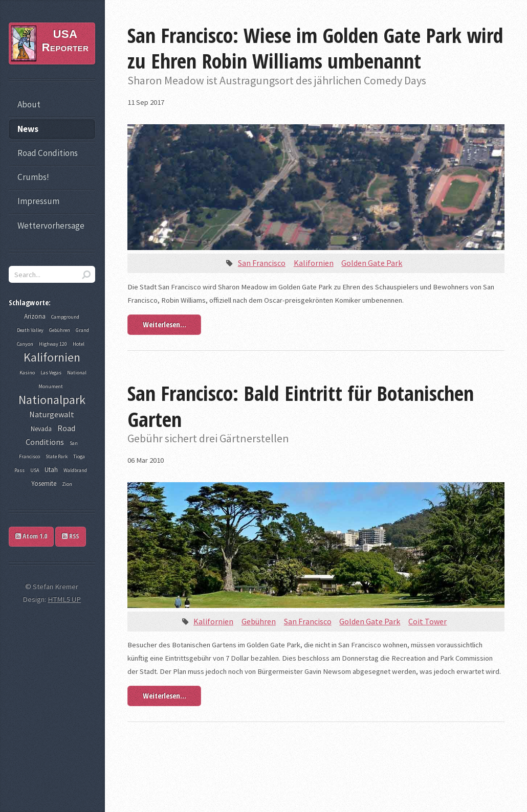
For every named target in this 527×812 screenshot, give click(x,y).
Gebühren (259, 621)
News (28, 129)
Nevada (41, 429)
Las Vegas (51, 373)
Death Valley (30, 330)
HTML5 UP (64, 599)
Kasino (27, 373)
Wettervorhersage (51, 225)
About (29, 104)
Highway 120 (53, 344)
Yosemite (44, 483)
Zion (67, 484)
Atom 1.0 (31, 536)
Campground (65, 317)
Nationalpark (52, 400)
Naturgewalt (52, 414)
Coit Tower (427, 621)
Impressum (38, 201)
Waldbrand (75, 470)
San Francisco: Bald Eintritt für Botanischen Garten (301, 406)
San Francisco (262, 263)
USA (35, 470)
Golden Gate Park (372, 263)
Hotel (79, 344)
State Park (57, 456)
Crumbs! (33, 177)
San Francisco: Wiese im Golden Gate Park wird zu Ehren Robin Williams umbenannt (315, 48)
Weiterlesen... (164, 324)
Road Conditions (48, 153)
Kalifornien (314, 263)
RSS (70, 536)
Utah (51, 470)
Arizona (35, 316)
